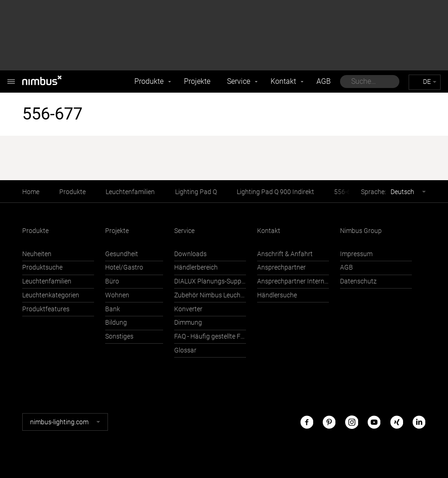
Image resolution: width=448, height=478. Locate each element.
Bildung (116, 323)
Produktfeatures (46, 309)
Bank (113, 309)
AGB (324, 81)
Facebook (307, 422)
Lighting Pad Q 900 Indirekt (275, 192)
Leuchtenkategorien (51, 295)
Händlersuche (277, 295)
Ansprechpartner (281, 267)
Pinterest (329, 422)
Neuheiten (37, 254)
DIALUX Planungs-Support (210, 281)
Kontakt (283, 81)
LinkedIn (419, 422)
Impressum (356, 254)
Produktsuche (42, 267)
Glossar (185, 350)
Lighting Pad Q (196, 192)
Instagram (352, 422)
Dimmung (188, 323)
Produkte (149, 81)
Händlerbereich (196, 267)
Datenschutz (358, 281)
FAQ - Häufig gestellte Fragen (210, 336)
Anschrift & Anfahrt (285, 254)
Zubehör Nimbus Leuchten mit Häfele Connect (210, 295)
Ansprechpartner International (293, 281)
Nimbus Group (361, 231)
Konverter (188, 309)
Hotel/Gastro (124, 267)
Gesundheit (122, 254)
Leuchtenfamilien (130, 192)
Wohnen (117, 295)
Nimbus (11, 77)
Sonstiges (119, 336)
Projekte (197, 81)
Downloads (190, 254)
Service (239, 81)
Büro (112, 281)
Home (31, 192)
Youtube (374, 422)
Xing (397, 422)
